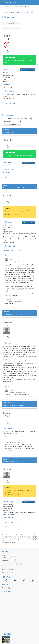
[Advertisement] (19, 613)
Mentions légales (7, 588)
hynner (5, 459)
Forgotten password (9, 569)
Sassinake (6, 312)
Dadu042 (6, 130)
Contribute (11, 23)
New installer (11, 28)
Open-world (7, 94)
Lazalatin (6, 185)
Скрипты (7, 7)
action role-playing (16, 94)
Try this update (29, 163)
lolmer (11, 259)
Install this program (28, 70)
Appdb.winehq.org (8, 98)
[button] (37, 2)
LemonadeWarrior (9, 403)
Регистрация (6, 567)
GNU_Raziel (8, 37)
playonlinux (9, 2)
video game (25, 94)
